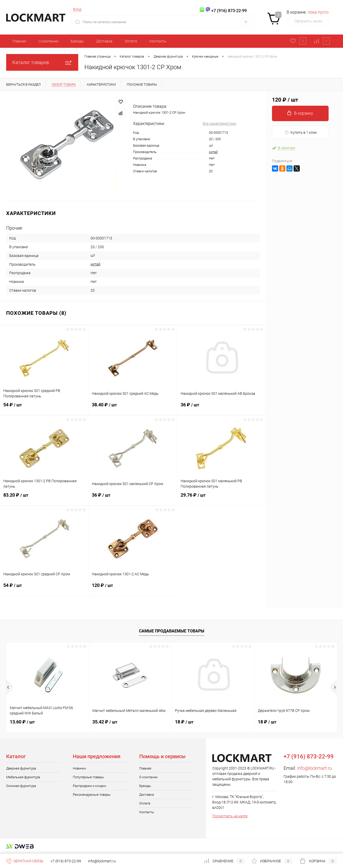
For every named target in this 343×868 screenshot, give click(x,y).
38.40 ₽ (133, 408)
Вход (77, 9)
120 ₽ (133, 588)
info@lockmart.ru (314, 768)
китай (213, 152)
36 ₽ (221, 408)
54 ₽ (44, 408)
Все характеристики (219, 123)
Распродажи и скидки (89, 786)
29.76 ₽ (221, 498)
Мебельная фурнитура (23, 777)
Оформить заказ (308, 21)
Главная (19, 41)
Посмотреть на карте (230, 816)
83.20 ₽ (44, 498)
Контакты (158, 41)
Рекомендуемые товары (92, 795)
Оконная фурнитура (21, 786)
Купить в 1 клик (301, 133)
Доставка (104, 41)
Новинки (79, 768)
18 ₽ (184, 722)
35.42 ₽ (105, 722)
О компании (49, 41)
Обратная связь (25, 861)
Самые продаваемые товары (172, 631)
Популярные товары (88, 777)
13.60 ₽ (22, 722)
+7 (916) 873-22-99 (66, 861)
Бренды (77, 41)
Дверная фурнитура (21, 768)
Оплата (131, 41)
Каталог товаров (42, 62)
